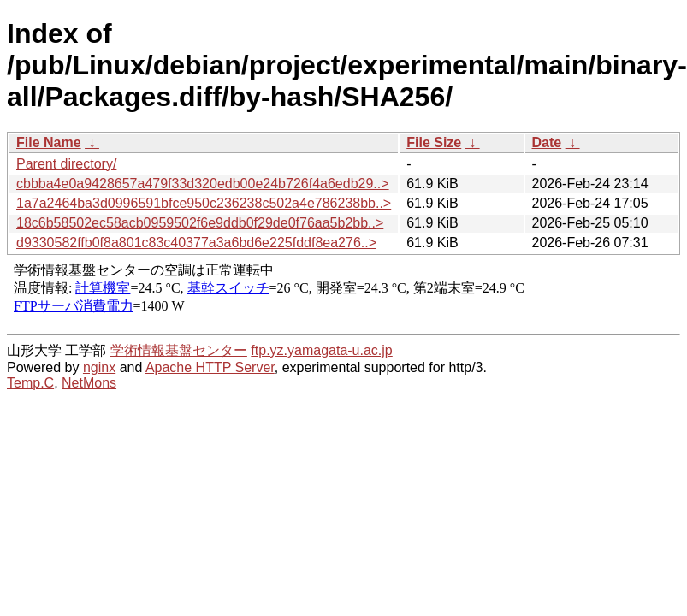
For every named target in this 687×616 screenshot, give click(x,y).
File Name (49, 142)
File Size (434, 142)
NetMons (89, 383)
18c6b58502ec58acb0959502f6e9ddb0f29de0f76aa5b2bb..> (200, 223)
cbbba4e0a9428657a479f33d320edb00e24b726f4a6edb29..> (203, 184)
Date (547, 142)
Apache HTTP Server (210, 367)
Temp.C (30, 383)
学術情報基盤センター (179, 350)
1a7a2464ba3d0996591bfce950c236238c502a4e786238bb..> (204, 203)
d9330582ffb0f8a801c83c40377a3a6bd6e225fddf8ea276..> (196, 243)
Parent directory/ (66, 164)
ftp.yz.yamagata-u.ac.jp (321, 350)
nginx (99, 367)
